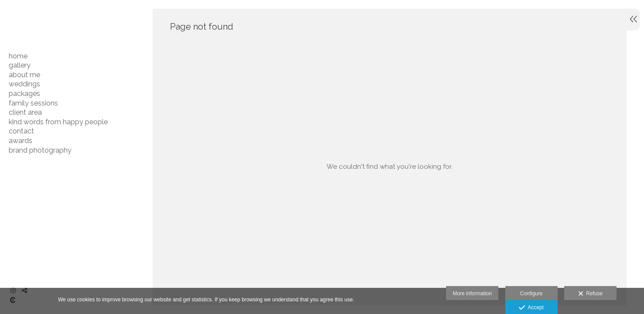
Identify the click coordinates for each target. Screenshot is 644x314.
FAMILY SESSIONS (33, 103)
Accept (531, 308)
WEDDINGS (24, 84)
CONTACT (21, 131)
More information (472, 294)
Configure (532, 294)
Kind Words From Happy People (58, 122)
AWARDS (20, 141)
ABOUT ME (24, 75)
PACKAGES (24, 94)
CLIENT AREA (25, 112)
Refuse (591, 294)
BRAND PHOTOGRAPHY (40, 150)
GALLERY (20, 65)
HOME (18, 56)
